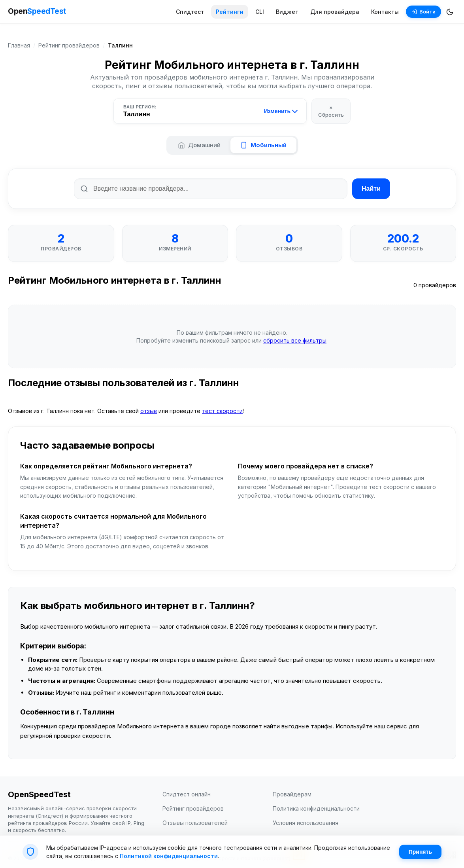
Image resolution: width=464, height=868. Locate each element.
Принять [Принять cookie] (420, 852)
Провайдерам (292, 794)
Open (37, 12)
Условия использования (306, 823)
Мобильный (263, 145)
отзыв (149, 411)
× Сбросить (331, 111)
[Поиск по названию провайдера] (211, 189)
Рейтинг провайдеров (69, 45)
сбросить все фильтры (295, 340)
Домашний (199, 145)
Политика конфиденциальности (316, 808)
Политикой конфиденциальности (169, 856)
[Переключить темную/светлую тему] (450, 12)
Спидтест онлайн (187, 794)
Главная (19, 45)
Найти (371, 189)
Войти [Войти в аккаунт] (423, 11)
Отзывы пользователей (195, 823)
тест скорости (222, 411)
